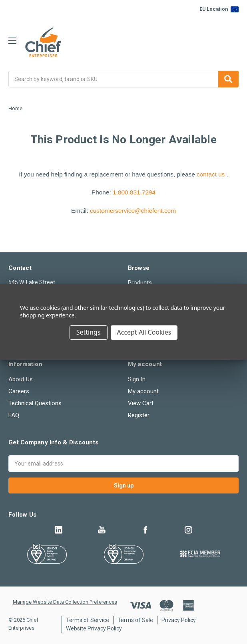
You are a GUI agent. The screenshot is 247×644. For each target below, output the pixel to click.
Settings (89, 332)
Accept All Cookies (144, 332)
